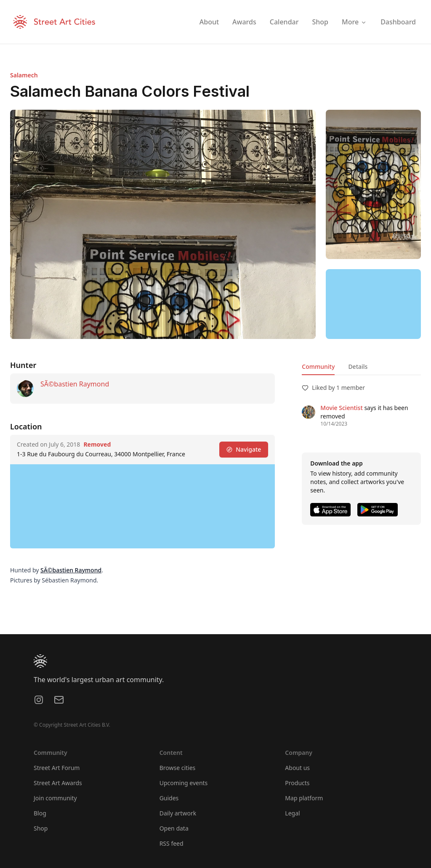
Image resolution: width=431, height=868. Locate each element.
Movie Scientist (341, 408)
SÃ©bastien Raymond (75, 384)
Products (297, 783)
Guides (169, 798)
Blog (40, 813)
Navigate (244, 449)
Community (318, 367)
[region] (373, 304)
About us (297, 768)
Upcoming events (184, 783)
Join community (55, 798)
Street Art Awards (58, 783)
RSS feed (172, 843)
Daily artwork (178, 813)
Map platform (304, 798)
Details (358, 367)
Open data (174, 828)
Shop (41, 828)
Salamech (24, 75)
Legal (292, 813)
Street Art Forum (57, 768)
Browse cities (178, 768)
